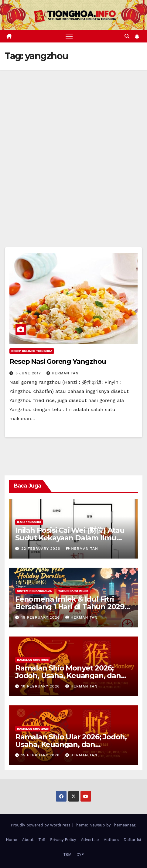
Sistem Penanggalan (35, 591)
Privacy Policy (63, 840)
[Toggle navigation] (69, 36)
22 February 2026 (41, 549)
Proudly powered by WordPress (41, 825)
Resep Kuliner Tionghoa (32, 351)
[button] (127, 36)
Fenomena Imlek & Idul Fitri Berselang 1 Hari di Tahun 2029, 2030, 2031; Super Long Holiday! (71, 607)
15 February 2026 (41, 755)
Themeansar (123, 825)
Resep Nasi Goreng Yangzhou (58, 361)
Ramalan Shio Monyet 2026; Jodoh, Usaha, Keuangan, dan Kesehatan (68, 675)
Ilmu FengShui (29, 522)
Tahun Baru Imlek (73, 591)
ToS (42, 840)
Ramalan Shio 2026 (33, 660)
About (28, 840)
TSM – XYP (73, 854)
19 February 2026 (41, 617)
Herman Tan (63, 373)
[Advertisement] (73, 146)
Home (11, 840)
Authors (111, 840)
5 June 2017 (29, 373)
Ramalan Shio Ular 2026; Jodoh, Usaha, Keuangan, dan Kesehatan (71, 744)
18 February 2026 (41, 686)
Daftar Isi (132, 840)
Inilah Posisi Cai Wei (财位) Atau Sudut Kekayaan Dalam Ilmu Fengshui (70, 538)
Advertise (90, 840)
